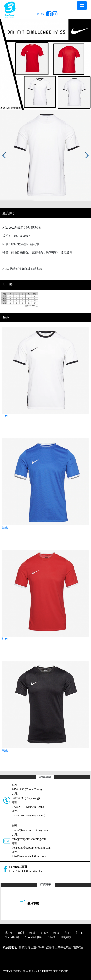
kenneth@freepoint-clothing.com (31, 848)
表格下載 (33, 904)
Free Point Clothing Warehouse (27, 871)
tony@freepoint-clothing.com (29, 839)
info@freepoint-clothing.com (29, 856)
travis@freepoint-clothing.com (30, 830)
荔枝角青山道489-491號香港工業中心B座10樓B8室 (51, 947)
